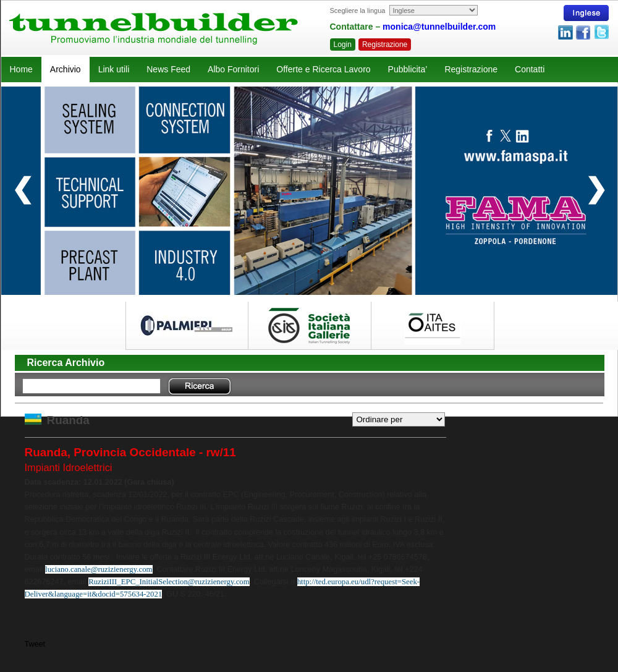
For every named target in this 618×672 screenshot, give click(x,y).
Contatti (530, 69)
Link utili (114, 69)
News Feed (168, 69)
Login (343, 45)
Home (21, 69)
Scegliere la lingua (358, 11)
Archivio (66, 69)
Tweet (35, 644)
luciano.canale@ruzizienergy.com (99, 569)
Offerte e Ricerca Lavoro (323, 69)
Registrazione (385, 45)
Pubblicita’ (408, 69)
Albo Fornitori (233, 69)
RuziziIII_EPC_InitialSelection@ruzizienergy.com (169, 582)
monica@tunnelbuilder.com (439, 27)
